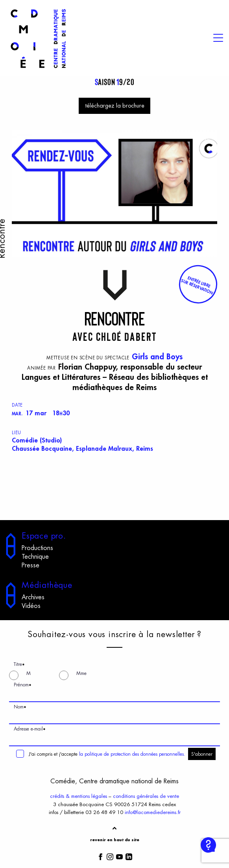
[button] (198, 284)
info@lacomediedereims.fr (153, 812)
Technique (35, 557)
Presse (30, 565)
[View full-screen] (209, 139)
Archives (33, 597)
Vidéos (31, 606)
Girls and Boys (157, 357)
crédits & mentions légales (78, 796)
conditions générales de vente (146, 796)
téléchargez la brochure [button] (115, 106)
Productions (37, 548)
